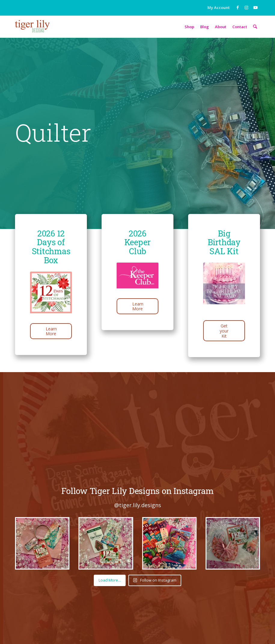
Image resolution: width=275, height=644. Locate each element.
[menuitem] (217, 7)
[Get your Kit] (224, 331)
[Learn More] (51, 331)
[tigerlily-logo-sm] (32, 31)
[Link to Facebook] (237, 8)
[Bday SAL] (224, 289)
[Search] (255, 27)
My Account (218, 8)
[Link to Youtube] (255, 8)
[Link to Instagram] (246, 8)
